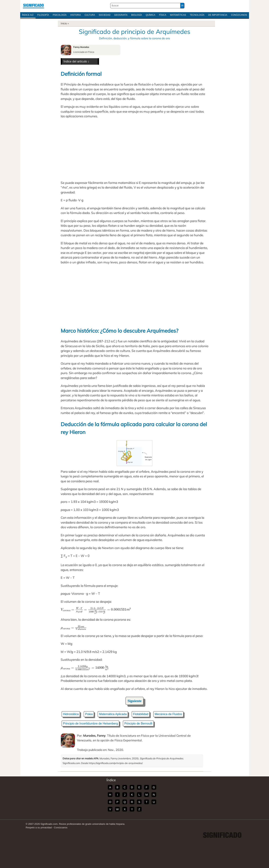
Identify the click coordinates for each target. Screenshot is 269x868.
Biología (137, 15)
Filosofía (43, 15)
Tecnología (197, 15)
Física (163, 15)
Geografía (121, 15)
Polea (89, 714)
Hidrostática (71, 714)
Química (150, 15)
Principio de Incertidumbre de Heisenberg (90, 723)
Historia (75, 15)
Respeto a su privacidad (39, 827)
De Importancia (218, 15)
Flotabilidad (141, 714)
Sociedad (105, 15)
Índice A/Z (28, 15)
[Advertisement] (134, 149)
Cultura (90, 15)
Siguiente (135, 701)
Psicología (60, 15)
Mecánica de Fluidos (168, 714)
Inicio (64, 23)
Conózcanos (239, 15)
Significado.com (33, 6)
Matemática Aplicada (113, 714)
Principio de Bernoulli (138, 723)
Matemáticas (178, 15)
